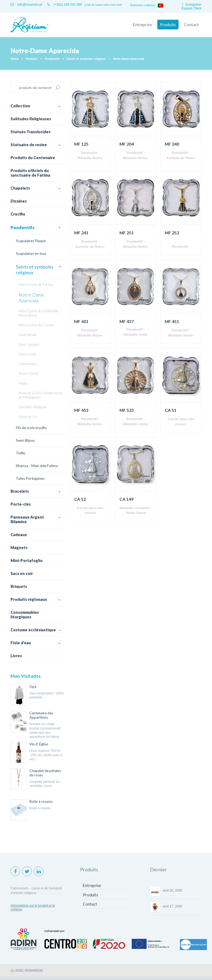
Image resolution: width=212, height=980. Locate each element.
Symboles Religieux (33, 407)
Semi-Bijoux (25, 440)
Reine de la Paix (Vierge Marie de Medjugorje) (41, 395)
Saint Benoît (28, 335)
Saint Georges (29, 344)
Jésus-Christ (29, 374)
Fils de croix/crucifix (31, 428)
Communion (28, 364)
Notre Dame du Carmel (36, 325)
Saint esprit (27, 354)
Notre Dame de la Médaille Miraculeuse (39, 313)
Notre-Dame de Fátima (36, 285)
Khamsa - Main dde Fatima (37, 466)
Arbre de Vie (28, 417)
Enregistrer (194, 5)
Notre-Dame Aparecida (129, 59)
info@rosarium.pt (26, 5)
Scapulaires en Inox (31, 253)
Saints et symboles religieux (86, 59)
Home (15, 59)
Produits (168, 25)
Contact (191, 25)
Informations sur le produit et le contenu (33, 907)
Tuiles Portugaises (30, 478)
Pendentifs (52, 59)
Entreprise (142, 25)
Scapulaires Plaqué (31, 241)
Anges (23, 383)
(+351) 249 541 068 (65, 5)
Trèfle (20, 453)
